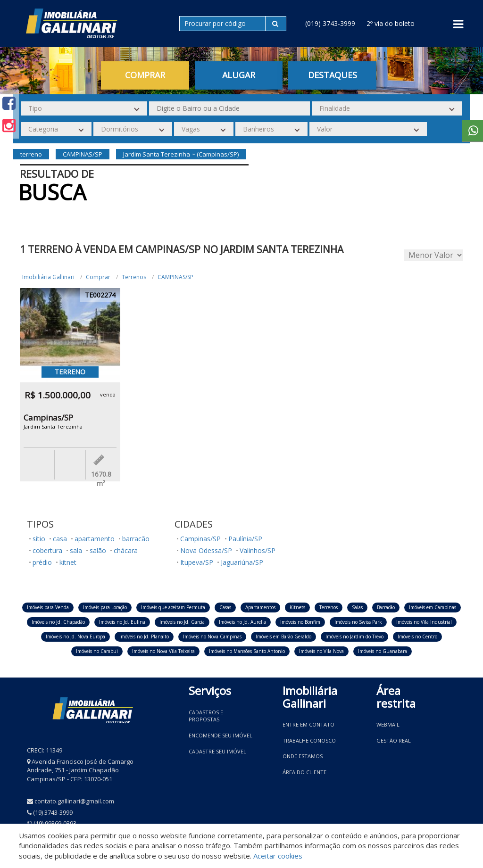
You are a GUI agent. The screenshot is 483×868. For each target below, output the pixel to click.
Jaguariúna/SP (242, 562)
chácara (126, 550)
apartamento (95, 539)
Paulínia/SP (245, 539)
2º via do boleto (391, 23)
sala (76, 550)
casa (60, 539)
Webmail (388, 724)
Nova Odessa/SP (206, 550)
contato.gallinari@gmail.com (74, 801)
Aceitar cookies (278, 856)
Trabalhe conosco (309, 740)
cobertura (47, 550)
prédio (42, 562)
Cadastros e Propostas (206, 716)
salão (98, 550)
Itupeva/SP (197, 562)
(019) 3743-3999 (330, 23)
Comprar (145, 75)
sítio (39, 539)
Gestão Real (394, 740)
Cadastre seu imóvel (217, 751)
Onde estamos (303, 756)
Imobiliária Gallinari (48, 277)
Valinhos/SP (258, 550)
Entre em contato (308, 724)
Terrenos (134, 277)
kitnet (68, 562)
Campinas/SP (200, 539)
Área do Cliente (304, 772)
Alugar (239, 75)
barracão (136, 539)
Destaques (333, 75)
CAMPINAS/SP (175, 277)
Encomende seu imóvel (221, 735)
